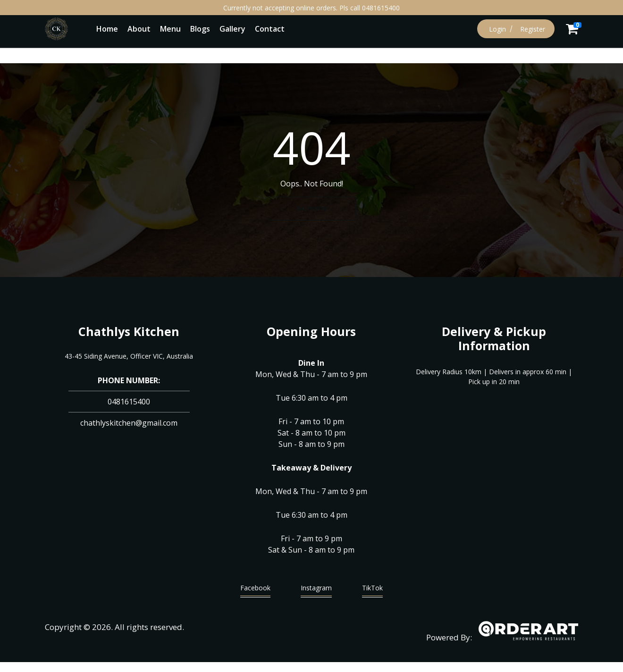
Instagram (316, 590)
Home (107, 29)
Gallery (232, 29)
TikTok (372, 590)
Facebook (255, 590)
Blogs (200, 29)
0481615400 (129, 402)
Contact (270, 29)
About (139, 29)
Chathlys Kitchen (129, 331)
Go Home (311, 208)
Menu (170, 29)
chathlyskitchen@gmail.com (129, 423)
